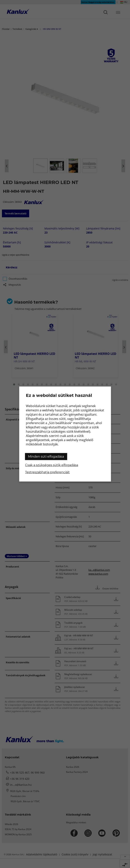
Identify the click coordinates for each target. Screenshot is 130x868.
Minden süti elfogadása (46, 457)
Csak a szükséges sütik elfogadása (52, 465)
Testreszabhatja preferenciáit (47, 472)
